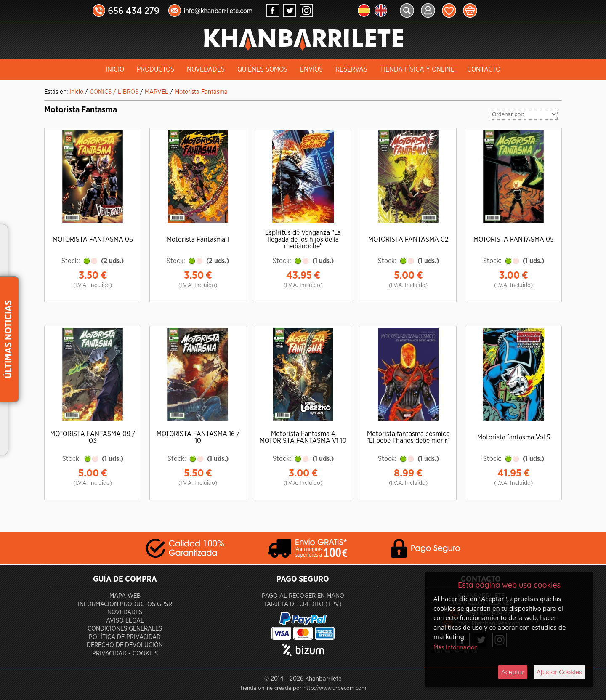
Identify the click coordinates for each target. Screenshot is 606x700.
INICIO (115, 69)
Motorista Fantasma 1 (198, 240)
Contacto (484, 69)
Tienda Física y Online (417, 69)
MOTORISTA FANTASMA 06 (93, 240)
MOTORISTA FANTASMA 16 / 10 (198, 437)
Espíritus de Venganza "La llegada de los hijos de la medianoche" (303, 240)
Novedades (206, 69)
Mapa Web (125, 596)
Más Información (456, 648)
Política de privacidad (125, 637)
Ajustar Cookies (559, 672)
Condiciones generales (125, 629)
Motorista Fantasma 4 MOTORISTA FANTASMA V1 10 (303, 437)
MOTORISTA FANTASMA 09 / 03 (93, 437)
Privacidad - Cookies (125, 653)
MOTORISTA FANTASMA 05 (513, 240)
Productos (155, 69)
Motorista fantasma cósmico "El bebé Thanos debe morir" (408, 437)
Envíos (311, 69)
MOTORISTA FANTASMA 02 (408, 240)
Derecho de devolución (125, 645)
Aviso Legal (125, 621)
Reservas (351, 69)
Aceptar (513, 672)
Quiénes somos (262, 69)
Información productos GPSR (125, 604)
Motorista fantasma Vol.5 (514, 437)
